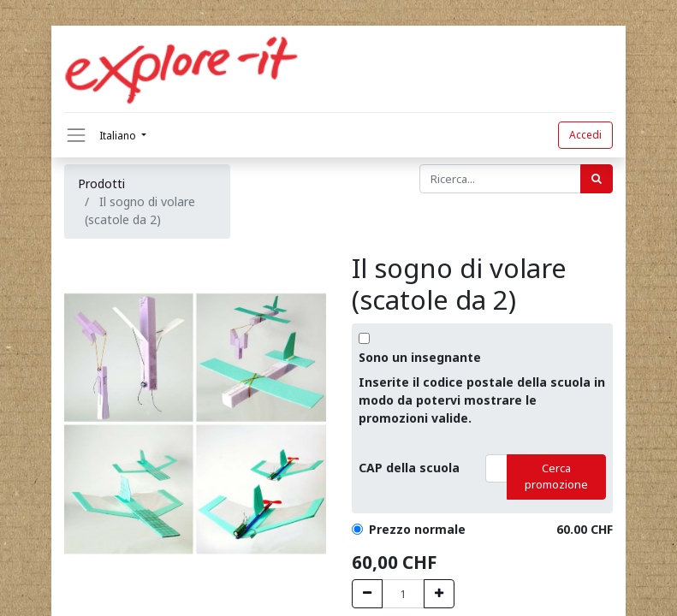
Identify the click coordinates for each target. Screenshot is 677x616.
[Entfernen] (367, 594)
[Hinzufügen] (439, 594)
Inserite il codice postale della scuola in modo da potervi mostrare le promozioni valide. (482, 400)
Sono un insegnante (420, 357)
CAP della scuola (409, 468)
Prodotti (101, 184)
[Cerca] (597, 179)
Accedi (585, 135)
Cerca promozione (556, 477)
